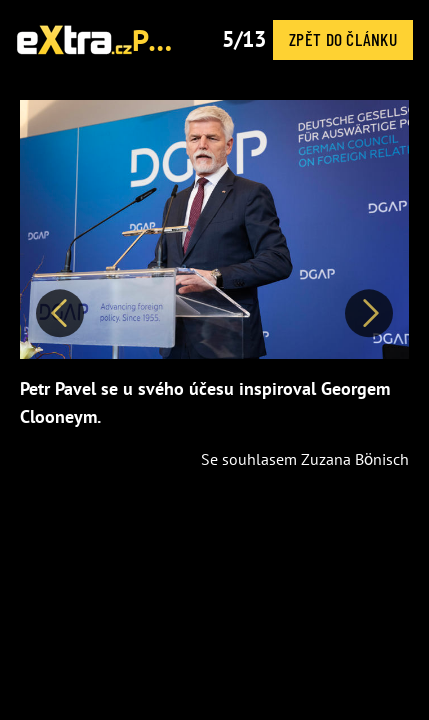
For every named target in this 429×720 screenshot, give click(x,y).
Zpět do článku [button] (343, 39)
